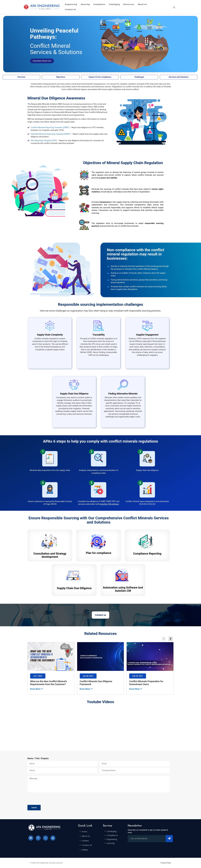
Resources (129, 4)
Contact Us (71, 9)
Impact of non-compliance (100, 77)
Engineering (71, 4)
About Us (142, 4)
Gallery (85, 850)
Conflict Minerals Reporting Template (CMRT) (50, 127)
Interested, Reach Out (42, 61)
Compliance (99, 4)
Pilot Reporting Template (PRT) (44, 141)
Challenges (139, 77)
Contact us (101, 615)
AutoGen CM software (109, 504)
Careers (85, 841)
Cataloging (114, 4)
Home (84, 832)
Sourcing (85, 4)
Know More (37, 689)
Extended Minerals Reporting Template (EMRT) (51, 134)
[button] (171, 639)
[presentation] (47, 799)
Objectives (61, 77)
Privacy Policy (166, 863)
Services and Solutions (179, 77)
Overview (21, 77)
